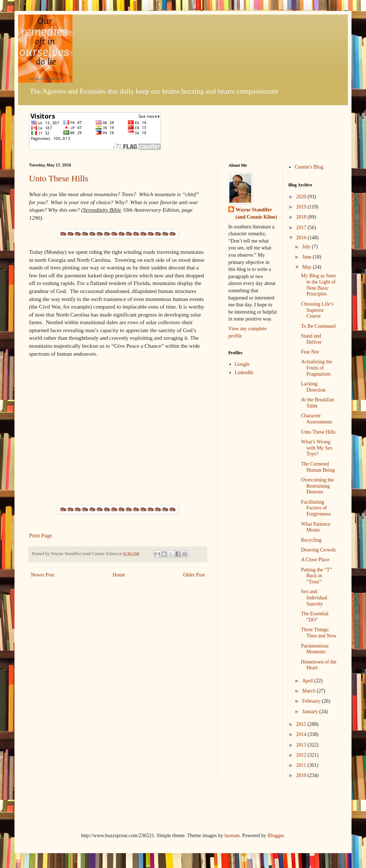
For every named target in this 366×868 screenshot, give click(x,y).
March (309, 691)
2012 (302, 755)
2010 (302, 775)
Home (119, 575)
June (307, 257)
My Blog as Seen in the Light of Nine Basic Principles (318, 285)
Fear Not (310, 352)
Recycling (311, 540)
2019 (302, 207)
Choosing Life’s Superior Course (317, 310)
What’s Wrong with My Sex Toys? (317, 448)
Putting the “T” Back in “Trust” (316, 576)
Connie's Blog (309, 167)
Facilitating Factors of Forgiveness (316, 508)
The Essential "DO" (315, 617)
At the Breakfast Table (317, 403)
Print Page (41, 535)
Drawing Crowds (318, 550)
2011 (302, 765)
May (307, 267)
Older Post (194, 575)
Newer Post (43, 575)
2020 (302, 197)
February (312, 701)
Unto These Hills (59, 178)
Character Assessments (317, 419)
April (308, 681)
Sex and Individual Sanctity (314, 598)
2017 (302, 228)
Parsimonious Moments (315, 649)
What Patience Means (315, 527)
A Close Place (315, 560)
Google (242, 364)
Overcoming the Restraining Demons (317, 486)
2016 (302, 238)
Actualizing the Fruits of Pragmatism (316, 368)
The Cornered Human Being (318, 467)
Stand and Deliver (311, 339)
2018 (302, 217)
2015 (302, 724)
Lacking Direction (313, 387)
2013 (302, 745)
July (307, 247)
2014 (302, 734)
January (311, 712)
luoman (232, 836)
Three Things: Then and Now (319, 633)
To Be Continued (318, 326)
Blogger (275, 836)
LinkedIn (244, 373)
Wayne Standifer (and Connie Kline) (256, 213)
